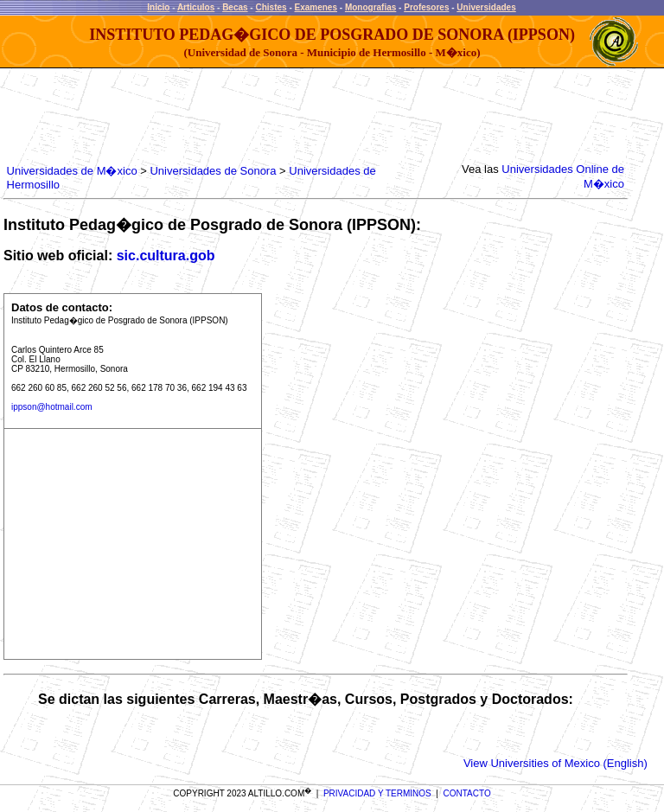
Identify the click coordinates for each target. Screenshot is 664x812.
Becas (235, 7)
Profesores (426, 7)
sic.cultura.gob (166, 256)
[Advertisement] (318, 117)
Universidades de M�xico (72, 171)
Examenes (316, 7)
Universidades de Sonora (213, 171)
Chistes (271, 7)
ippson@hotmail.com (52, 407)
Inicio (158, 7)
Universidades (486, 7)
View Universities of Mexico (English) (555, 763)
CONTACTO (467, 793)
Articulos (196, 7)
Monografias (370, 7)
